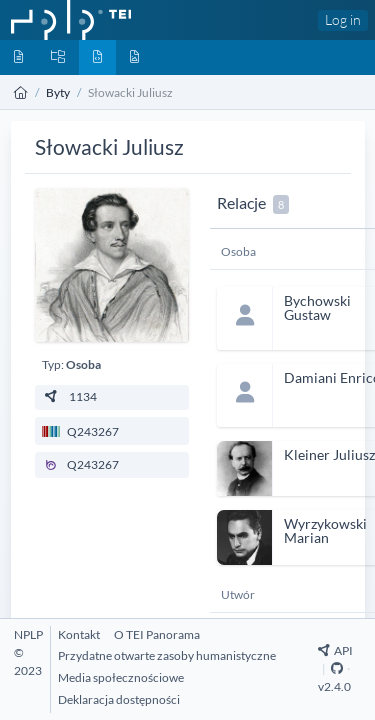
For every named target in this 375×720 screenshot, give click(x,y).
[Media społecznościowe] (121, 677)
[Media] (134, 57)
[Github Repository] (337, 668)
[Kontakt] (79, 634)
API (335, 650)
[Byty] (97, 57)
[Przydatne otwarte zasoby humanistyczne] (167, 655)
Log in (343, 19)
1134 (69, 396)
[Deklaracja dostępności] (119, 699)
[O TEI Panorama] (157, 634)
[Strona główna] (21, 92)
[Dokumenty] (18, 57)
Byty (58, 92)
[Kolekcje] (58, 57)
